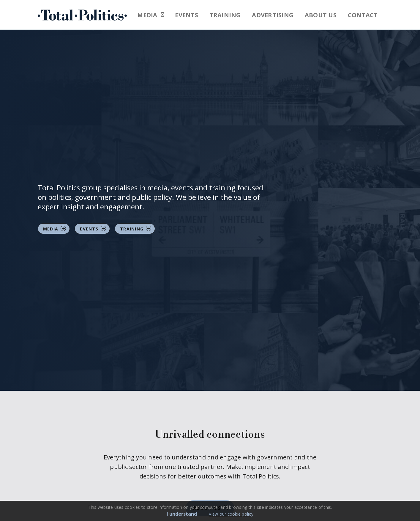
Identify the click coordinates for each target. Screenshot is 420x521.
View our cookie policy (231, 514)
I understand (182, 514)
